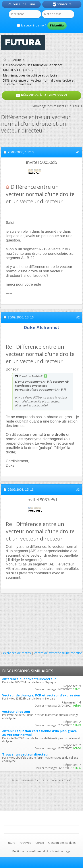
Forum (16, 60)
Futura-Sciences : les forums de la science (33, 65)
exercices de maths (17, 653)
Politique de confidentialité (30, 851)
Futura (11, 843)
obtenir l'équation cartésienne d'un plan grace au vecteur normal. (40, 733)
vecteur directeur (16, 712)
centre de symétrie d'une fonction (58, 653)
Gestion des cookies (62, 843)
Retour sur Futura (21, 4)
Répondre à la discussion (41, 95)
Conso (40, 843)
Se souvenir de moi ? (32, 25)
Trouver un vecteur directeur (25, 754)
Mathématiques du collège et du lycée (30, 75)
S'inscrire (62, 4)
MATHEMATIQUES (16, 70)
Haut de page (62, 851)
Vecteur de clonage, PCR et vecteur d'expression (41, 695)
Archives (25, 843)
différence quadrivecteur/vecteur (29, 679)
